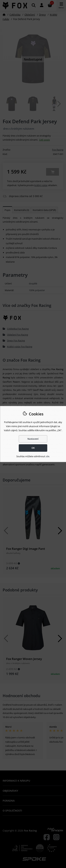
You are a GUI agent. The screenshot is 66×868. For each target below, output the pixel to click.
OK (33, 448)
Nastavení (33, 439)
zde (47, 456)
